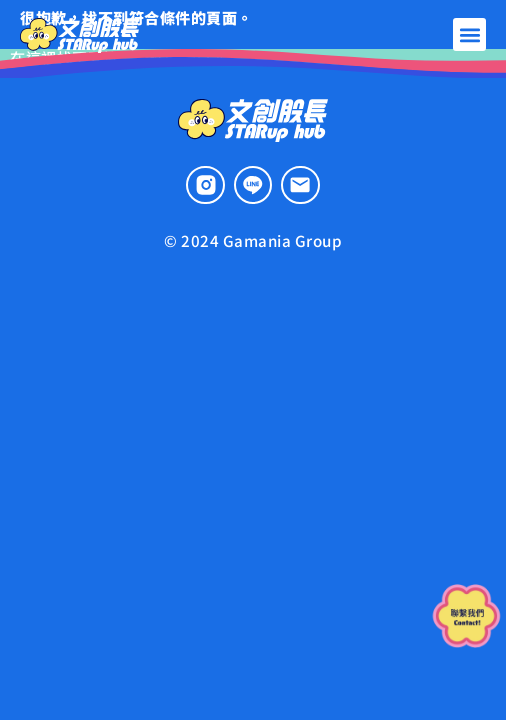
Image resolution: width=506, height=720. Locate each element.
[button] (469, 34)
